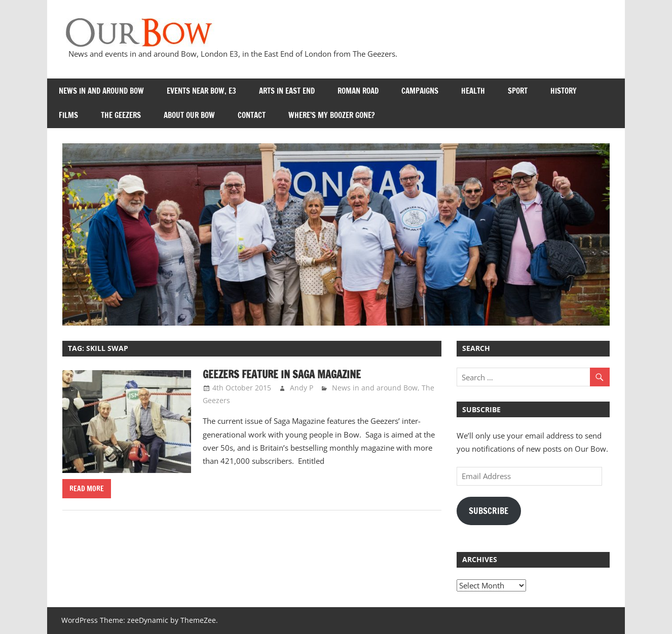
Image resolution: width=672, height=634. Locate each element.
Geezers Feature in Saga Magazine (282, 374)
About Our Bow (189, 115)
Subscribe (489, 511)
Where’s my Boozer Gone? (331, 115)
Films (68, 115)
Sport (518, 91)
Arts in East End (287, 91)
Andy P (302, 388)
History (564, 91)
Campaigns (420, 91)
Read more (87, 489)
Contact (252, 115)
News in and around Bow (101, 91)
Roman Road (358, 91)
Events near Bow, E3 (201, 91)
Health (473, 91)
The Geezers (121, 115)
